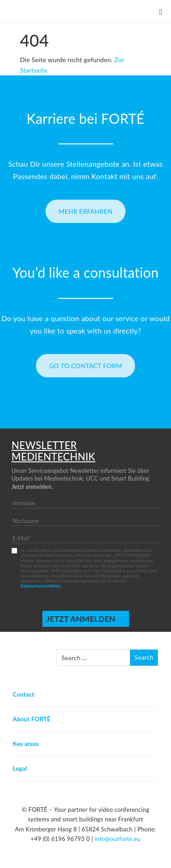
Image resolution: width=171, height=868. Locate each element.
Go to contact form (85, 366)
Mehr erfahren (85, 211)
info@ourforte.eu (117, 839)
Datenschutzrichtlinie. (41, 586)
